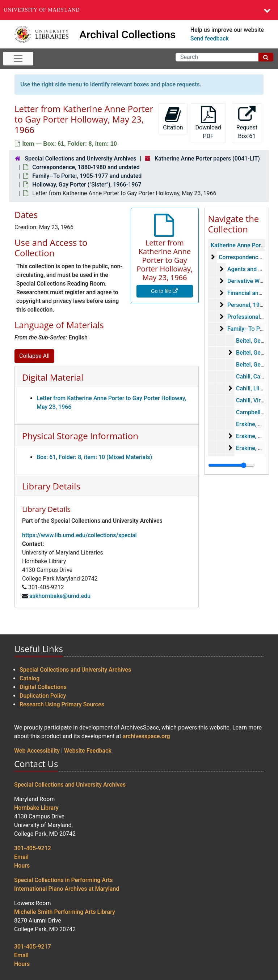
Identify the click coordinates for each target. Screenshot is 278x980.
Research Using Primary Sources (62, 704)
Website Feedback (88, 751)
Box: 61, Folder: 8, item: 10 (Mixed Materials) (94, 457)
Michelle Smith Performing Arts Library (65, 912)
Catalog (30, 678)
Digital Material (53, 377)
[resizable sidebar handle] (231, 465)
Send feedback (210, 38)
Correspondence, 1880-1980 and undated (86, 167)
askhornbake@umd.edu (60, 596)
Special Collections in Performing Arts (64, 880)
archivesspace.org (146, 736)
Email (21, 857)
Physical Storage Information (80, 436)
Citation (173, 118)
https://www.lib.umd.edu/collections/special (79, 535)
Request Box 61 (247, 123)
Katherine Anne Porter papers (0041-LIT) (207, 159)
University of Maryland (42, 10)
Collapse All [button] (34, 356)
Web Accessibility (37, 751)
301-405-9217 (33, 947)
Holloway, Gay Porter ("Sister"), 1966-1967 (87, 185)
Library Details (51, 486)
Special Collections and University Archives (80, 159)
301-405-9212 (33, 848)
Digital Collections (43, 687)
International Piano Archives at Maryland (67, 889)
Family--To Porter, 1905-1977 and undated (87, 176)
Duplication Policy (43, 696)
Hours (22, 866)
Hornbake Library (36, 808)
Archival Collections (128, 35)
